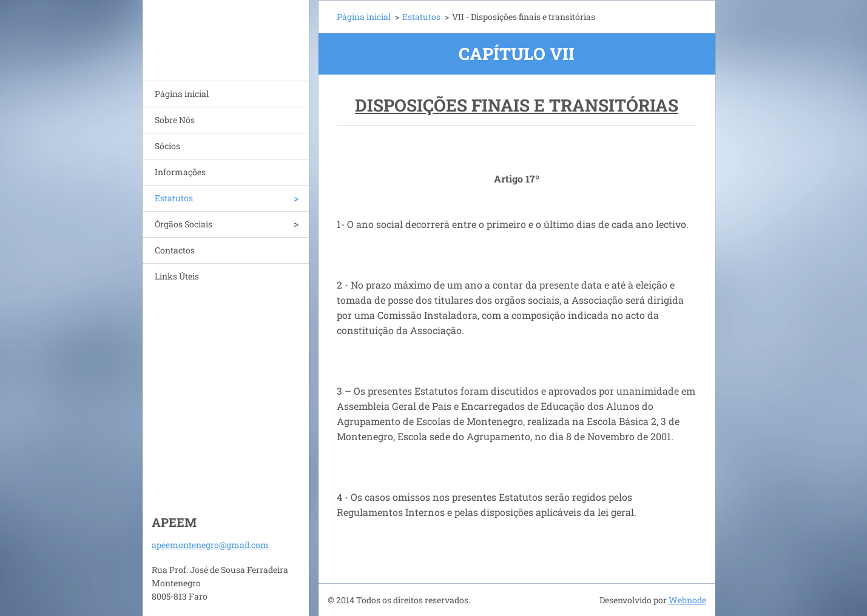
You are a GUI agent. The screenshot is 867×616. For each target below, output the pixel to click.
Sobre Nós (175, 120)
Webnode (687, 600)
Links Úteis (177, 276)
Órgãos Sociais (184, 224)
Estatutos (174, 198)
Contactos (175, 250)
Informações (180, 172)
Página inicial (182, 94)
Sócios (167, 146)
